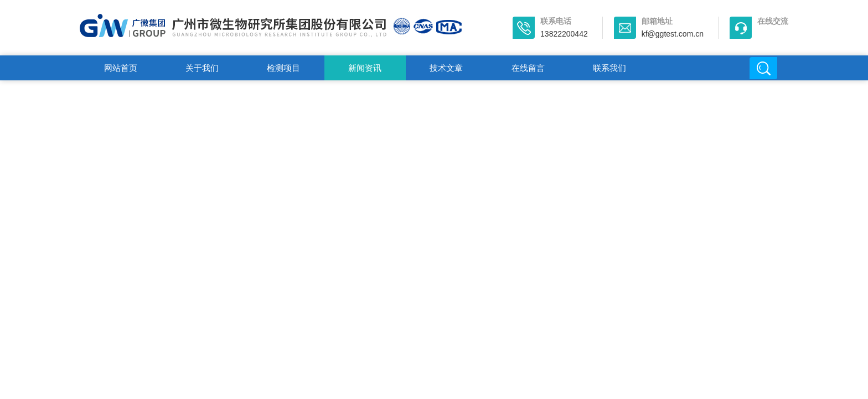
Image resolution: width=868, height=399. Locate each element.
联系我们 (609, 68)
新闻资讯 (365, 68)
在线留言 (528, 68)
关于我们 (202, 68)
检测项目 (283, 68)
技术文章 (446, 68)
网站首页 (121, 68)
